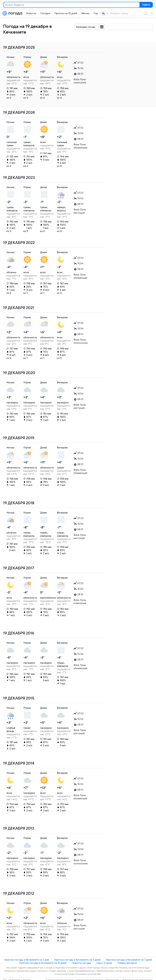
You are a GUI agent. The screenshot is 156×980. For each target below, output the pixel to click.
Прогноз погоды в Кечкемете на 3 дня (27, 960)
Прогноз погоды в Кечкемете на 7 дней (129, 960)
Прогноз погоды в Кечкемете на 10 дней (43, 963)
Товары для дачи (127, 963)
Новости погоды (81, 963)
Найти (146, 5)
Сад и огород (104, 963)
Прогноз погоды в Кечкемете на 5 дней (77, 960)
